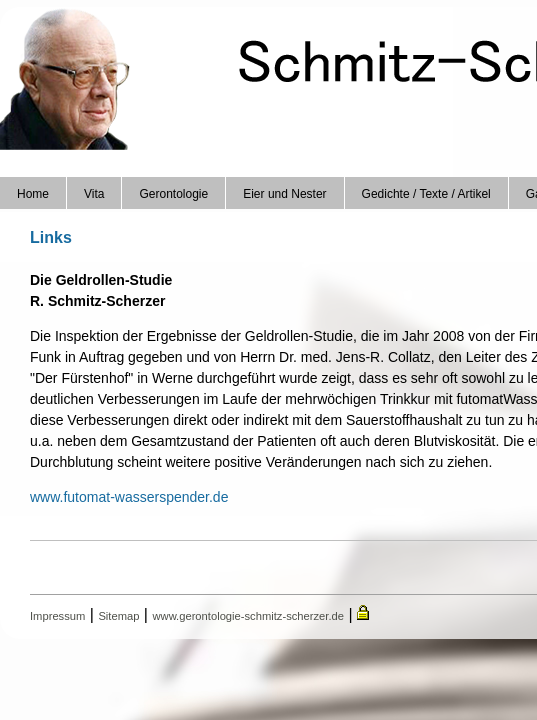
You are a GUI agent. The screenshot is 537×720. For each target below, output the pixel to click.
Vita (94, 194)
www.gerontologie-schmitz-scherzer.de (248, 616)
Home (33, 194)
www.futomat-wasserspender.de (129, 497)
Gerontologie (173, 194)
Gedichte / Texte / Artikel (426, 194)
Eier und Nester (284, 194)
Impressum (57, 616)
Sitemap (118, 616)
